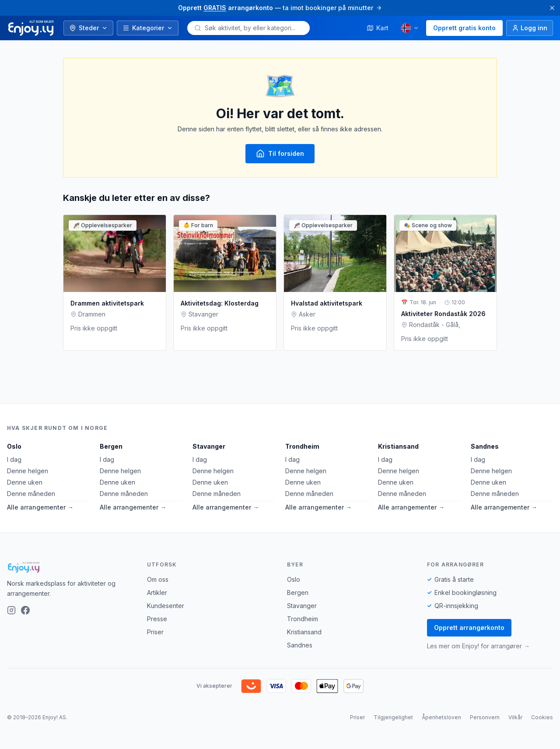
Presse (157, 619)
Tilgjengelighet (393, 717)
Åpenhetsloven (441, 717)
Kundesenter (166, 606)
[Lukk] (552, 8)
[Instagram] (11, 610)
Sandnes (485, 446)
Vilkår (515, 717)
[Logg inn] (530, 28)
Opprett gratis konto (464, 28)
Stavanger (209, 446)
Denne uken (25, 482)
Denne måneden (31, 494)
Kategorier (148, 28)
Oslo (14, 446)
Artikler (157, 593)
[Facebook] (25, 610)
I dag (14, 459)
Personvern (485, 717)
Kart (378, 28)
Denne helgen (28, 471)
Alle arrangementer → (40, 507)
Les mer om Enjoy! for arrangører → (478, 646)
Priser (155, 632)
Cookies (542, 717)
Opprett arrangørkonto (469, 628)
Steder (88, 28)
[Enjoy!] (70, 567)
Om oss (158, 579)
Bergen (111, 446)
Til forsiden (280, 154)
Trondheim (302, 446)
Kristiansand (398, 446)
